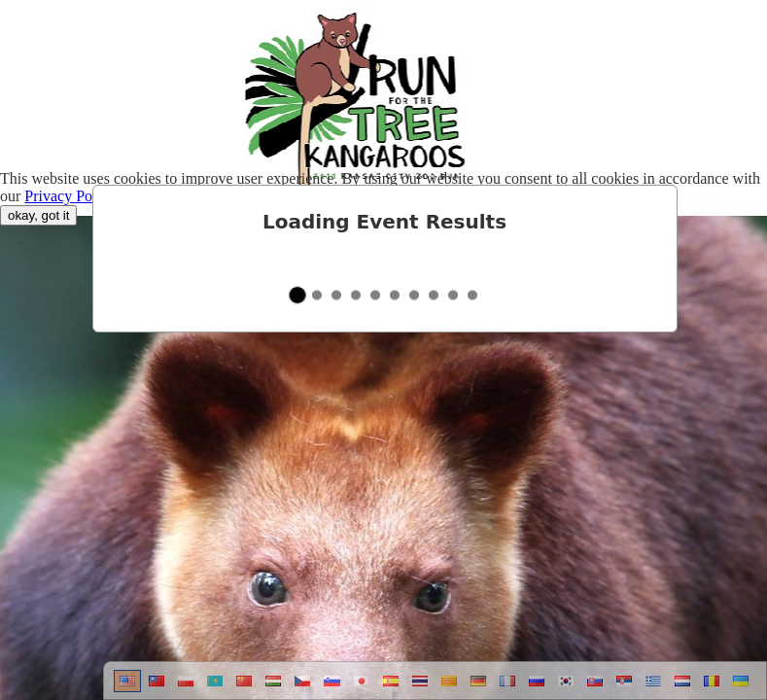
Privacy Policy (70, 196)
